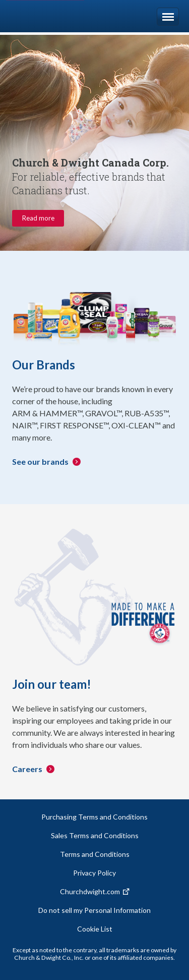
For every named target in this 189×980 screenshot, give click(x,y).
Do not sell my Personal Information (94, 910)
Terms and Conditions (95, 854)
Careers (27, 769)
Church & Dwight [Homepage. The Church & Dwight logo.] (52, 16)
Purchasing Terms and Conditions (94, 817)
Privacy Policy (94, 873)
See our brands (40, 461)
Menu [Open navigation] (168, 17)
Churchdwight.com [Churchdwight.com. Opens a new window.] (90, 891)
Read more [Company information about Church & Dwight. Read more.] (38, 218)
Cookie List (95, 929)
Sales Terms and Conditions (95, 835)
